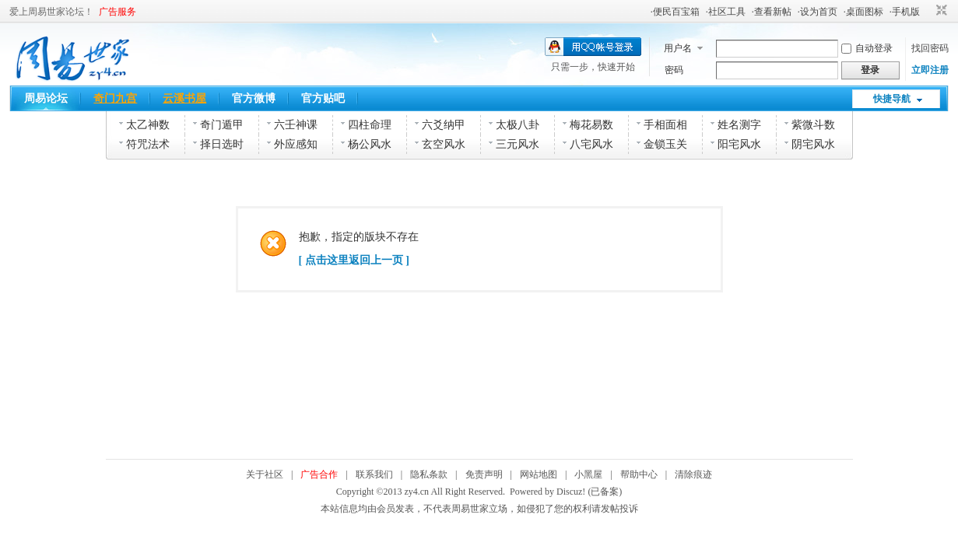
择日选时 (222, 144)
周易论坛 (46, 98)
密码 (674, 70)
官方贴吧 (323, 98)
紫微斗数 (813, 125)
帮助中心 (639, 474)
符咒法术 (148, 144)
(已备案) (605, 492)
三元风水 (518, 144)
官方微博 (254, 98)
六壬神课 (296, 125)
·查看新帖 (772, 12)
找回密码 (930, 48)
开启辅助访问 (927, 11)
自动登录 (867, 48)
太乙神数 (148, 125)
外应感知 (296, 144)
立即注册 (930, 70)
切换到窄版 (940, 11)
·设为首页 (818, 12)
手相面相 (665, 125)
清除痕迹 (693, 474)
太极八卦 (518, 125)
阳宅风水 (739, 144)
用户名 (678, 48)
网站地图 (539, 474)
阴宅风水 (813, 144)
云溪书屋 (184, 98)
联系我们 (374, 474)
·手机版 (905, 12)
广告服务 (118, 12)
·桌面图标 (863, 12)
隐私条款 (429, 474)
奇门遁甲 (222, 125)
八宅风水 (591, 144)
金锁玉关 (665, 144)
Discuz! (571, 492)
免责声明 (484, 474)
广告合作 (319, 474)
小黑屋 (588, 474)
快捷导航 (892, 99)
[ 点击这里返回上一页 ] (354, 260)
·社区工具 (726, 12)
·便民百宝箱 (675, 12)
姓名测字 (739, 125)
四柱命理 (370, 125)
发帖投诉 (619, 509)
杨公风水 (370, 144)
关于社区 (265, 474)
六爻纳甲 (444, 125)
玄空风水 (444, 144)
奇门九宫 (115, 98)
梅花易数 (591, 125)
